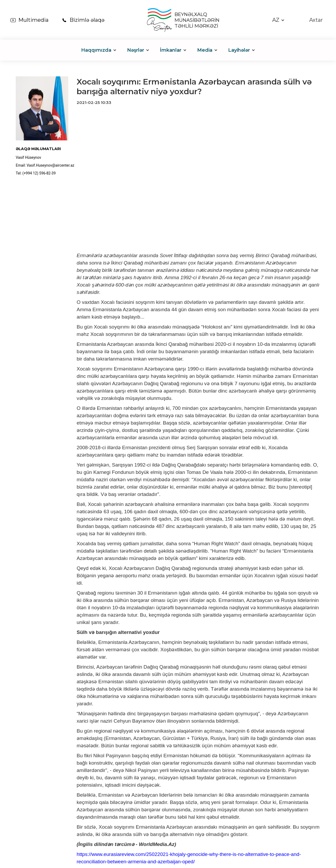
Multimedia (33, 20)
